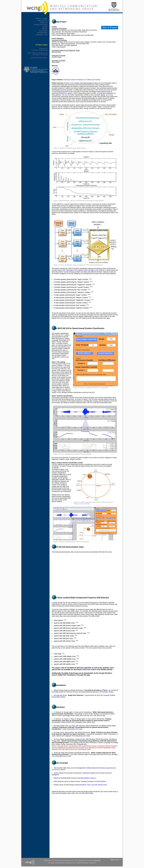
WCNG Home (42, 18)
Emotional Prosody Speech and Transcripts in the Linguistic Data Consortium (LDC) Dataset (84, 269)
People (44, 22)
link (88, 675)
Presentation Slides (107, 692)
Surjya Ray (97, 860)
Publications (41, 24)
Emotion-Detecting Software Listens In (84, 778)
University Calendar (82, 863)
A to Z (74, 863)
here (108, 318)
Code (45, 27)
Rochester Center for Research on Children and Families (82, 80)
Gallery (43, 31)
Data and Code (77, 729)
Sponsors (42, 33)
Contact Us (42, 35)
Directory (68, 863)
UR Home (51, 863)
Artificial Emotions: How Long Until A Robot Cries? (91, 785)
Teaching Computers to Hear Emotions (93, 781)
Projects (43, 20)
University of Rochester (39, 58)
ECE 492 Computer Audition (106, 695)
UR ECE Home (60, 863)
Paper (80, 744)
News (45, 29)
